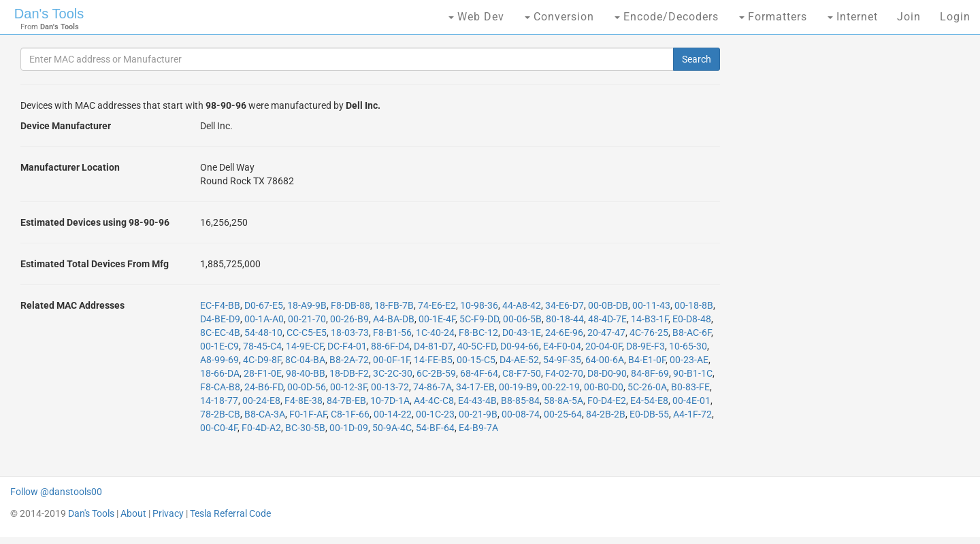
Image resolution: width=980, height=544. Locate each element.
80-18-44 (565, 319)
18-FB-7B (394, 305)
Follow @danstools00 (56, 492)
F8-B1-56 (392, 333)
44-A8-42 (522, 305)
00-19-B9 (518, 387)
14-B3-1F (650, 319)
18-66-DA (220, 373)
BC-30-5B (305, 428)
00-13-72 (390, 387)
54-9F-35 (562, 360)
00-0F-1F (391, 360)
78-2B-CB (220, 414)
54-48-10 (263, 333)
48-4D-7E (607, 319)
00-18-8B (694, 305)
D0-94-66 (520, 346)
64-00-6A (605, 360)
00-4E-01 (691, 401)
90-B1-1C (693, 373)
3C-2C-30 (393, 373)
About (133, 513)
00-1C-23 (435, 414)
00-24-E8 (261, 401)
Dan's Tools (49, 14)
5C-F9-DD (479, 319)
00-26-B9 (349, 319)
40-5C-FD (477, 346)
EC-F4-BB (220, 305)
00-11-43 (651, 305)
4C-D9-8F (262, 360)
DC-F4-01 (347, 346)
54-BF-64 (435, 428)
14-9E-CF (305, 346)
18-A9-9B (307, 305)
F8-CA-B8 (220, 387)
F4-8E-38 (304, 401)
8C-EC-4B (220, 333)
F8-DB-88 (350, 305)
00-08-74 (521, 414)
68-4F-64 (479, 373)
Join (909, 17)
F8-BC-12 (478, 333)
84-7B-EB (346, 401)
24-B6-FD (264, 387)
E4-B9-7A (478, 428)
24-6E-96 (564, 333)
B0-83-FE (690, 387)
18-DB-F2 (349, 373)
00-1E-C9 (219, 346)
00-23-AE (689, 360)
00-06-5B (522, 319)
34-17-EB (475, 387)
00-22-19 (561, 387)
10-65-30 (688, 346)
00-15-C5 (476, 360)
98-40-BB (306, 373)
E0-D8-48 (692, 319)
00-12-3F (348, 387)
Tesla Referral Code (230, 513)
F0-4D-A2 (261, 428)
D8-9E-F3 (646, 346)
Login (955, 17)
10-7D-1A (390, 401)
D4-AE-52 (519, 360)
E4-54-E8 (649, 401)
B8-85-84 (520, 401)
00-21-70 (307, 319)
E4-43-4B (477, 401)
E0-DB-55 (649, 414)
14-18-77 (219, 401)
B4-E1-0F (647, 360)
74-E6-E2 (437, 305)
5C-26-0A (647, 387)
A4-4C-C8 (434, 401)
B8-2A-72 (349, 360)
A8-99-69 (219, 360)
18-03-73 (350, 333)
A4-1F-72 (692, 414)
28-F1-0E (263, 373)
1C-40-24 (435, 333)
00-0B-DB (608, 305)
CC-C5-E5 (307, 333)
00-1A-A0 (264, 319)
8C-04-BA (305, 360)
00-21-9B (478, 414)
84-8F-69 (650, 373)
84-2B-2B (606, 414)
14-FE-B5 (433, 360)
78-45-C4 (262, 346)
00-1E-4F (437, 319)
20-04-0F (604, 346)
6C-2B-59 (436, 373)
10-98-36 (479, 305)
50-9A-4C (392, 428)
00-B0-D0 (604, 387)
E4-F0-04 (562, 346)
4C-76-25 (649, 333)
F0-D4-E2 (607, 401)
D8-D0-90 (607, 373)
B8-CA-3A (265, 414)
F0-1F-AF (308, 414)
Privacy (168, 513)
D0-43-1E (522, 333)
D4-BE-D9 (220, 319)
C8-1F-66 (350, 414)
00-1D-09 (349, 428)
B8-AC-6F (692, 333)
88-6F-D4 (390, 346)
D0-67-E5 (264, 305)
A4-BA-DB (394, 319)
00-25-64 (563, 414)
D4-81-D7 (434, 346)
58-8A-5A (563, 401)
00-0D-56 (307, 387)
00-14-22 (393, 414)
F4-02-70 (564, 373)
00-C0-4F (219, 428)
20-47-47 (606, 333)
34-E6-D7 (565, 305)
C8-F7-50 (522, 373)
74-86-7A (432, 387)
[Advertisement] (843, 258)
